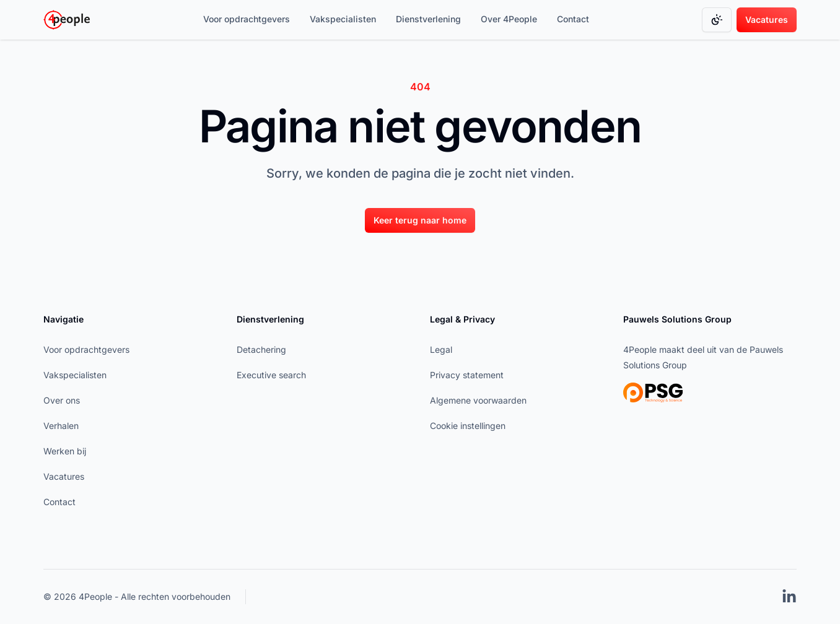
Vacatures (767, 19)
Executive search (271, 375)
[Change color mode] (717, 20)
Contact (573, 19)
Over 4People (509, 19)
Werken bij (65, 451)
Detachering (261, 349)
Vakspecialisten (343, 19)
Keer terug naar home (420, 220)
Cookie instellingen (468, 426)
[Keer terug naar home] (420, 220)
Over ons (62, 400)
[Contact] (573, 20)
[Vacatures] (767, 20)
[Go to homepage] (67, 20)
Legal (441, 349)
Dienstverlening (428, 19)
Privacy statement (467, 375)
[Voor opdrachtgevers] (247, 20)
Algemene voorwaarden (478, 400)
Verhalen (61, 426)
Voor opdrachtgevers (247, 19)
